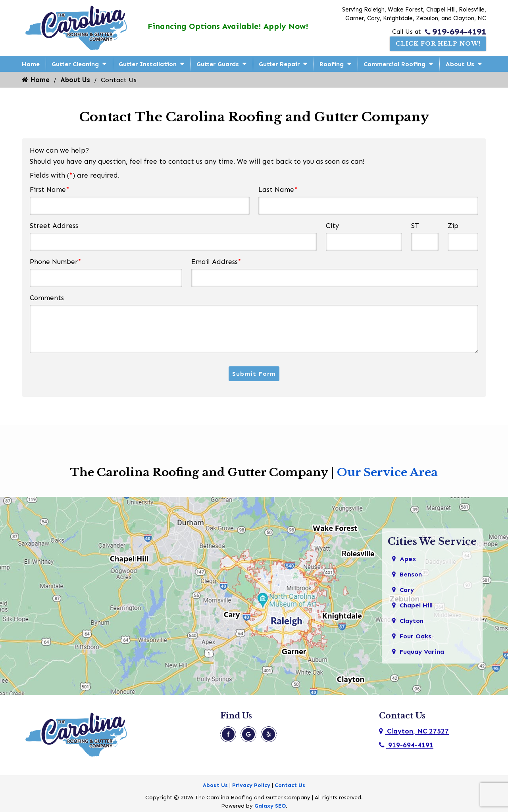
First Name (50, 190)
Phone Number (56, 262)
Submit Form (254, 374)
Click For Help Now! (434, 44)
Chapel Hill (418, 607)
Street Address (54, 226)
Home (31, 64)
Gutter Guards (218, 64)
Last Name (278, 190)
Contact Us (290, 786)
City (332, 226)
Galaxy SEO (270, 806)
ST (415, 226)
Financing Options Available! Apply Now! (227, 26)
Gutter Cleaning (75, 64)
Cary (407, 591)
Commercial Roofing (394, 64)
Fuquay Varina (424, 654)
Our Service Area (387, 473)
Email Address (216, 262)
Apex (408, 559)
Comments (47, 298)
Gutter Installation (148, 64)
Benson (412, 575)
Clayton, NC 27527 (414, 732)
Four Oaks (416, 638)
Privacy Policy (251, 786)
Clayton (413, 622)
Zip (453, 226)
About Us (460, 64)
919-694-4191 (456, 31)
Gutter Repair (279, 64)
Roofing (332, 64)
